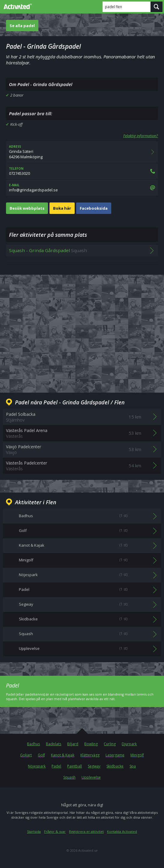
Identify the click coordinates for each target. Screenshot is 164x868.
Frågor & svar (55, 831)
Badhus (33, 744)
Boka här (62, 208)
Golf (41, 755)
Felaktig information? (141, 136)
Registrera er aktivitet (86, 831)
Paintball (75, 766)
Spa (133, 766)
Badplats (54, 744)
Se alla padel (22, 26)
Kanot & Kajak (63, 755)
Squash (69, 777)
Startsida (34, 831)
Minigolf (137, 755)
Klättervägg (90, 755)
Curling (110, 744)
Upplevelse (91, 777)
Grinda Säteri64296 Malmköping (82, 152)
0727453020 (82, 171)
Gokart (26, 755)
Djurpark (129, 744)
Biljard (73, 744)
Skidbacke (115, 766)
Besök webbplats (27, 208)
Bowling (91, 744)
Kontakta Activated (122, 831)
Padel (56, 766)
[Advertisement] (82, 329)
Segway (94, 766)
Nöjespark (37, 766)
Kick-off (16, 124)
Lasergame (115, 755)
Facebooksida (94, 208)
